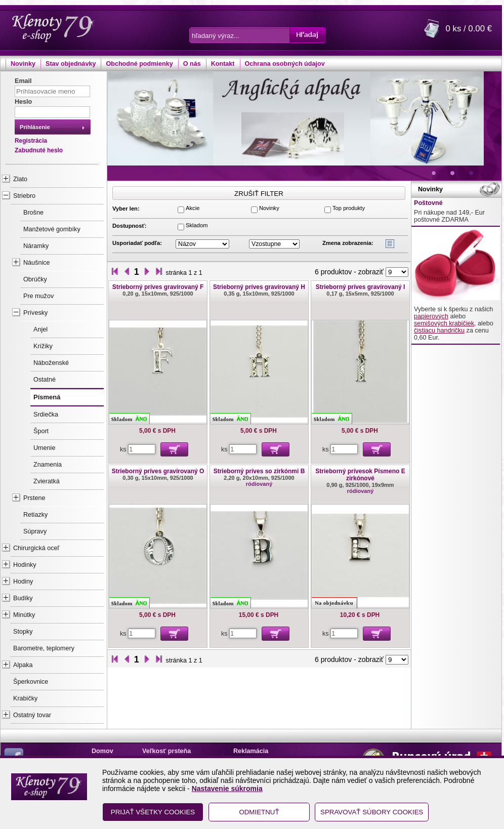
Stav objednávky (71, 64)
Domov (102, 751)
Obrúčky (35, 279)
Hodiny (23, 582)
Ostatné (45, 380)
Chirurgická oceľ (36, 548)
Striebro (24, 196)
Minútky (24, 615)
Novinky (23, 64)
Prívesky (35, 313)
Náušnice (37, 263)
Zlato (20, 179)
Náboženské (51, 363)
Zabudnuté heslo (39, 150)
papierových (431, 316)
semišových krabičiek (444, 323)
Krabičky (25, 698)
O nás (192, 64)
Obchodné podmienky (139, 64)
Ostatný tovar (32, 715)
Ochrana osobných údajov (285, 64)
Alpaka (23, 665)
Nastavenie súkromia (227, 789)
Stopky (23, 632)
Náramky (36, 246)
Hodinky (25, 565)
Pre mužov (38, 296)
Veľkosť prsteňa (166, 751)
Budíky (23, 598)
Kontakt (223, 64)
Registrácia (31, 141)
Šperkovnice (31, 682)
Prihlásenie (35, 127)
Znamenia (48, 465)
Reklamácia (251, 751)
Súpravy (35, 531)
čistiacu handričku (439, 330)
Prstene (34, 498)
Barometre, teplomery (44, 648)
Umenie (44, 448)
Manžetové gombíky (52, 229)
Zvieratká (47, 481)
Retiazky (35, 515)
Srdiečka (46, 414)
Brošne (33, 213)
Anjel (40, 329)
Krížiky (43, 346)
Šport (41, 431)
